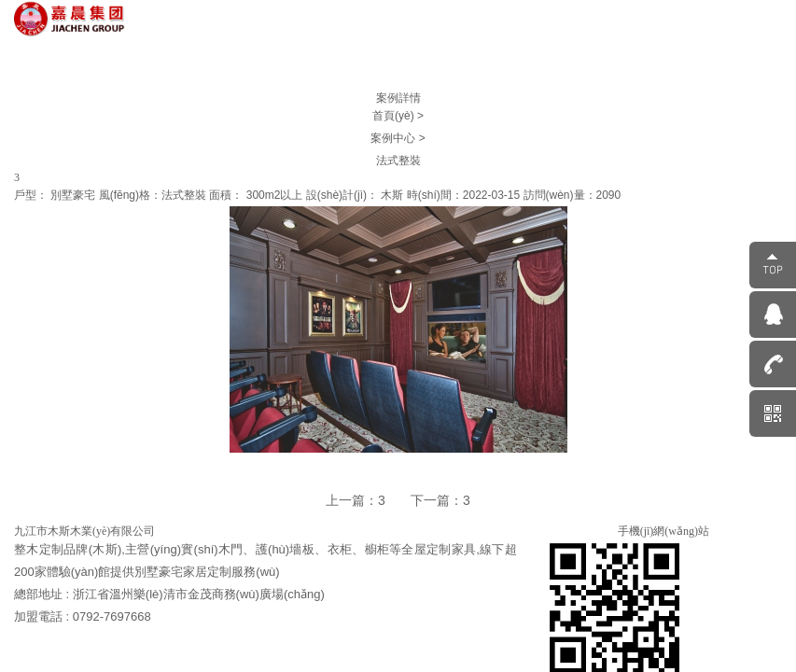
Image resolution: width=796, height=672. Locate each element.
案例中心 (394, 138)
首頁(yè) (395, 116)
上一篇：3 (356, 500)
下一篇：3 (440, 500)
